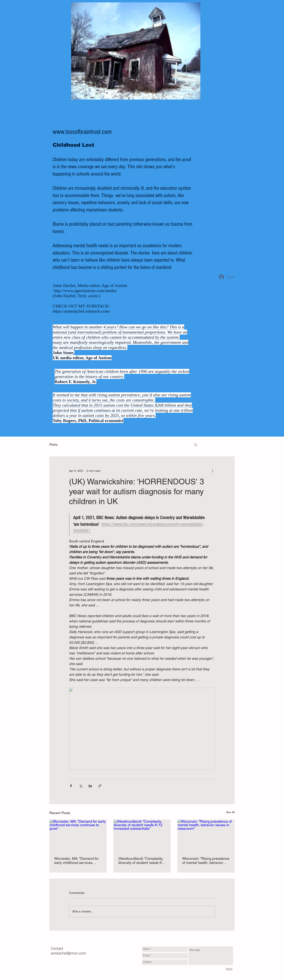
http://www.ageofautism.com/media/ (85, 291)
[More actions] (213, 471)
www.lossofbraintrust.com (82, 132)
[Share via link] (100, 786)
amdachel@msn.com (68, 954)
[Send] (229, 970)
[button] (196, 444)
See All (230, 812)
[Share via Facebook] (71, 786)
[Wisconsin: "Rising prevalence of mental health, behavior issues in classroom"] (206, 836)
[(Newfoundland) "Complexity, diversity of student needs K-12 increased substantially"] (142, 836)
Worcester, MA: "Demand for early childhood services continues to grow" (76, 861)
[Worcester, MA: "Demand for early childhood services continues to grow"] (78, 836)
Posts (53, 444)
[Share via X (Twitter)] (81, 786)
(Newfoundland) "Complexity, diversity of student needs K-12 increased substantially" (141, 861)
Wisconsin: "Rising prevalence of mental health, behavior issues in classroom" (206, 861)
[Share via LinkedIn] (90, 786)
